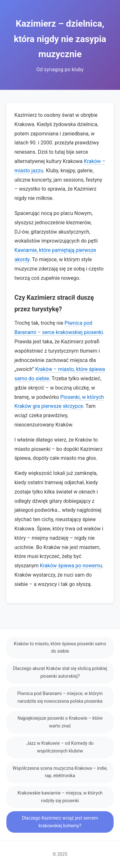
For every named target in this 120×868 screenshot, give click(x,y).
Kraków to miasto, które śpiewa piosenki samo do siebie (60, 648)
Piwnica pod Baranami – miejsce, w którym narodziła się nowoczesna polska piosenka (60, 697)
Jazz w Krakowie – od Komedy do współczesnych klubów (60, 747)
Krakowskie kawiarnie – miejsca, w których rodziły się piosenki (60, 797)
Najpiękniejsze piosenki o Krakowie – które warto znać (60, 722)
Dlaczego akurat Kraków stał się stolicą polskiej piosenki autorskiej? (60, 672)
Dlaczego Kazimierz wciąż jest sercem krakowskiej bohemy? (60, 822)
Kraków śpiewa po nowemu (71, 566)
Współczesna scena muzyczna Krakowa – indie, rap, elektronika (60, 772)
